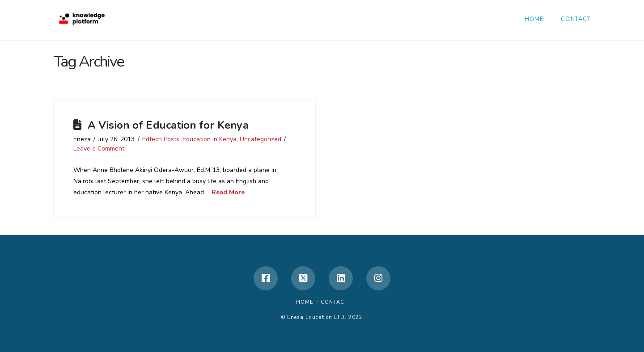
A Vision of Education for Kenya (168, 125)
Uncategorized (261, 139)
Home (305, 302)
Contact (334, 302)
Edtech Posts (161, 139)
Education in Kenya (210, 139)
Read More (228, 192)
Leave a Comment (99, 149)
